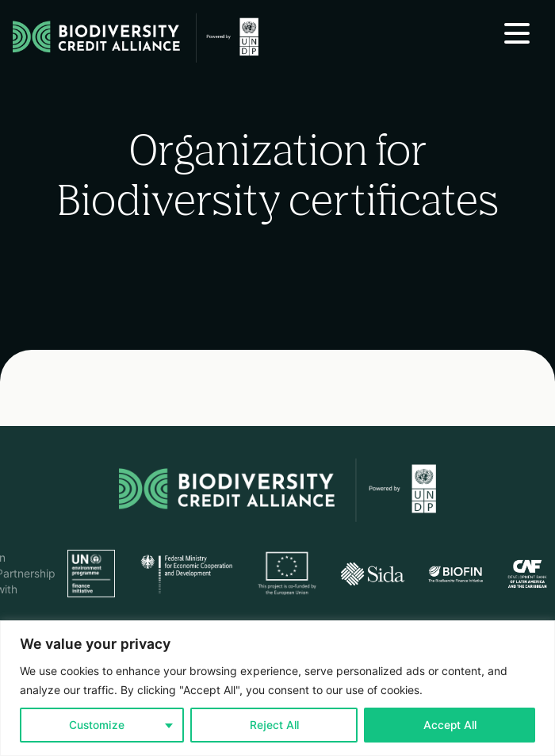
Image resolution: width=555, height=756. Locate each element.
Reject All (274, 725)
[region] (277, 688)
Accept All (450, 725)
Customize (97, 725)
